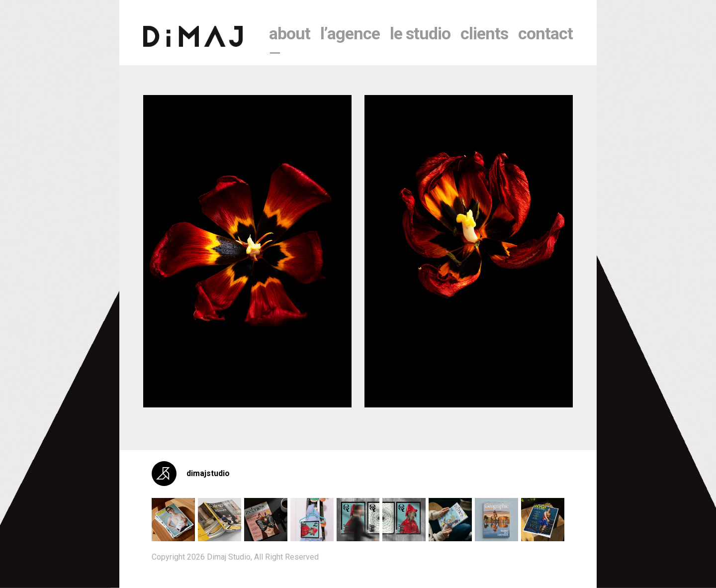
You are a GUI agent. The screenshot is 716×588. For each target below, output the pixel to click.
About (290, 33)
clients (484, 33)
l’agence (350, 33)
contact (545, 33)
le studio (420, 33)
